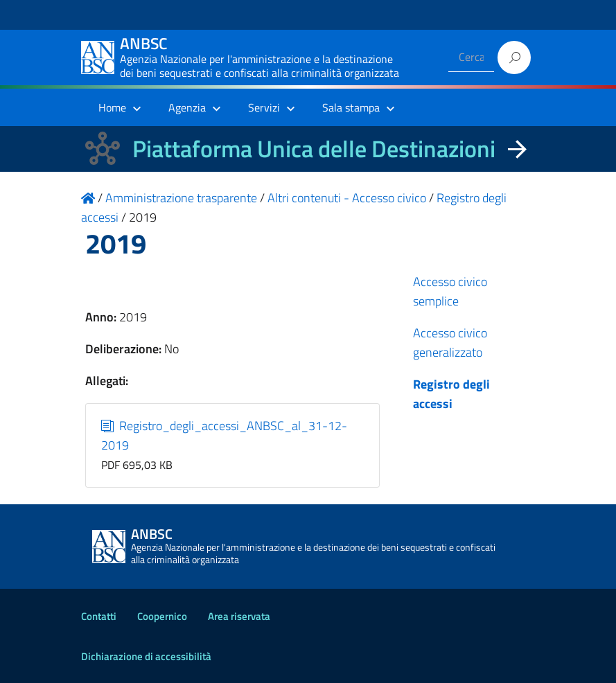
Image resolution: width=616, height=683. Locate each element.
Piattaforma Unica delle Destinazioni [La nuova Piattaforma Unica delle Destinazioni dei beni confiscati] (314, 149)
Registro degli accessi (451, 394)
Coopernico (162, 616)
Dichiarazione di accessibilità (146, 656)
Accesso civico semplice (450, 291)
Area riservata (239, 616)
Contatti (99, 616)
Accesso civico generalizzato (450, 343)
